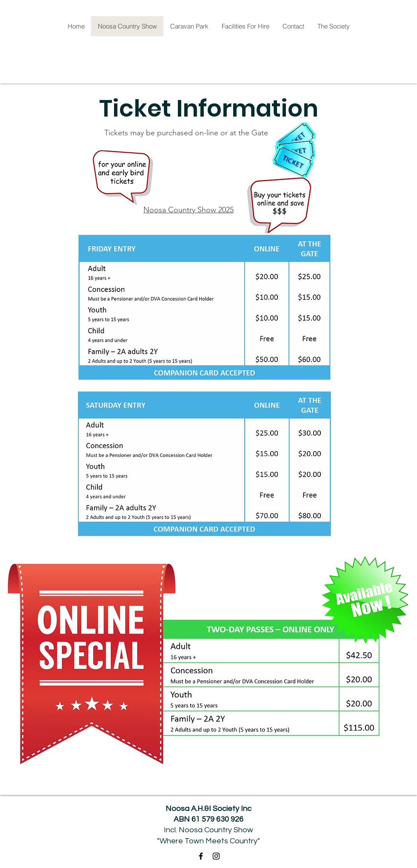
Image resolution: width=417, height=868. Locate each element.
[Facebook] (201, 856)
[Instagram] (216, 856)
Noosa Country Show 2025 (189, 210)
